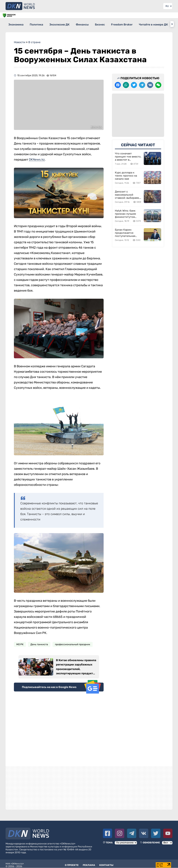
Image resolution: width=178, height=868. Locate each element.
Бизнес (113, 24)
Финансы (92, 24)
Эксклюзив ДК (66, 24)
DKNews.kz (37, 157)
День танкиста (39, 642)
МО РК (20, 642)
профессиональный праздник (73, 642)
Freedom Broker (138, 24)
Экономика (16, 24)
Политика (40, 24)
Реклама (89, 863)
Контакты (106, 863)
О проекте (72, 863)
